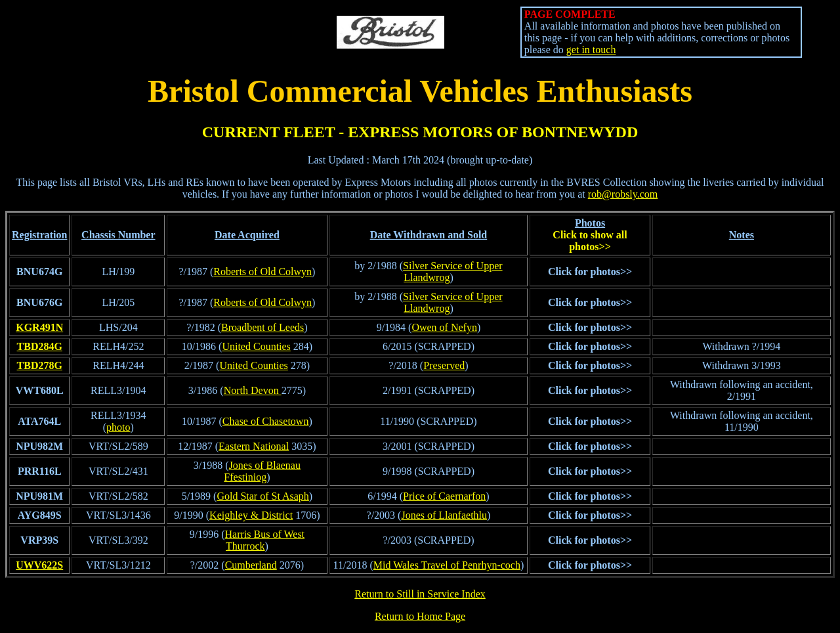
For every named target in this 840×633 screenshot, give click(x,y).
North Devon (253, 390)
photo (118, 427)
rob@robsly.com (623, 194)
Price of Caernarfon (444, 496)
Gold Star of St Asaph (262, 496)
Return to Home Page (420, 616)
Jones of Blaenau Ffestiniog (262, 471)
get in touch (591, 50)
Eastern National (254, 446)
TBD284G (40, 346)
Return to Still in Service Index (420, 594)
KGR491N (39, 327)
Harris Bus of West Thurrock (265, 540)
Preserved (444, 365)
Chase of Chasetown (266, 421)
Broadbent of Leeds (262, 327)
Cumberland (251, 565)
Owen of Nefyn (444, 327)
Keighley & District (251, 515)
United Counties (256, 346)
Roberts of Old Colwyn (262, 272)
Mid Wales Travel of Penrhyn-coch (447, 565)
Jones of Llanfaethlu (444, 515)
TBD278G (40, 365)
